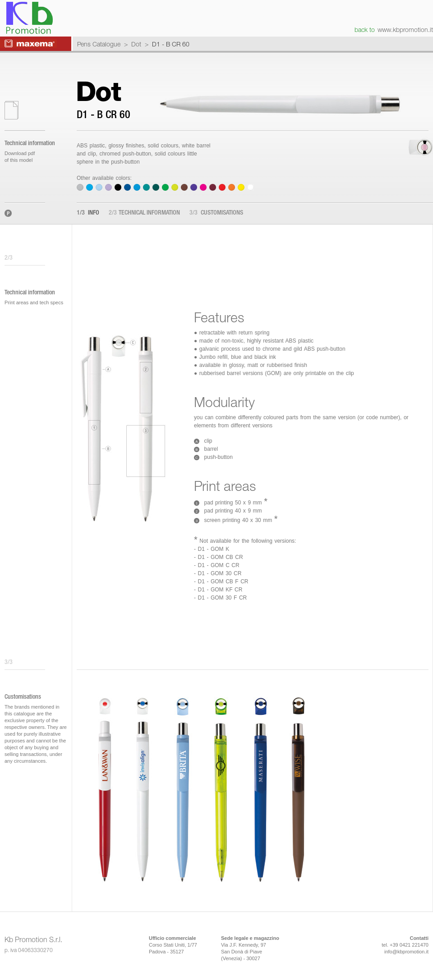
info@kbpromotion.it (406, 952)
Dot (136, 44)
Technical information (144, 213)
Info (88, 213)
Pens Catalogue (99, 44)
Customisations (216, 213)
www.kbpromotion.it (405, 30)
